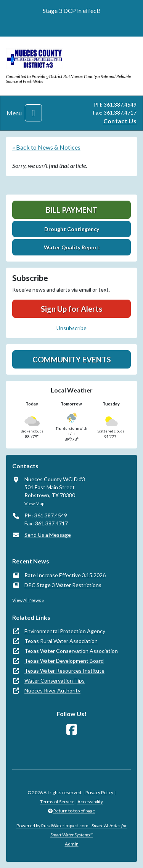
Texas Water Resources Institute (64, 671)
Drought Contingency (72, 229)
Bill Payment (71, 210)
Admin (72, 844)
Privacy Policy (99, 792)
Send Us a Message (48, 535)
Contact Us (120, 121)
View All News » (28, 600)
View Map (34, 503)
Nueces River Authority (52, 690)
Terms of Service (57, 802)
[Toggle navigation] (33, 113)
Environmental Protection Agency (65, 631)
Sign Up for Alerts (71, 309)
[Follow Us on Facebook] (72, 730)
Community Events (72, 359)
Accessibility (90, 802)
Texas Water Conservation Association (71, 651)
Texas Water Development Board (64, 661)
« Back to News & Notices (46, 147)
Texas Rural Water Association (61, 641)
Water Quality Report (72, 247)
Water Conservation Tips (55, 681)
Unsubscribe (71, 328)
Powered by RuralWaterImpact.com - (71, 830)
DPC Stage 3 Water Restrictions (63, 585)
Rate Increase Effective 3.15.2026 (65, 575)
